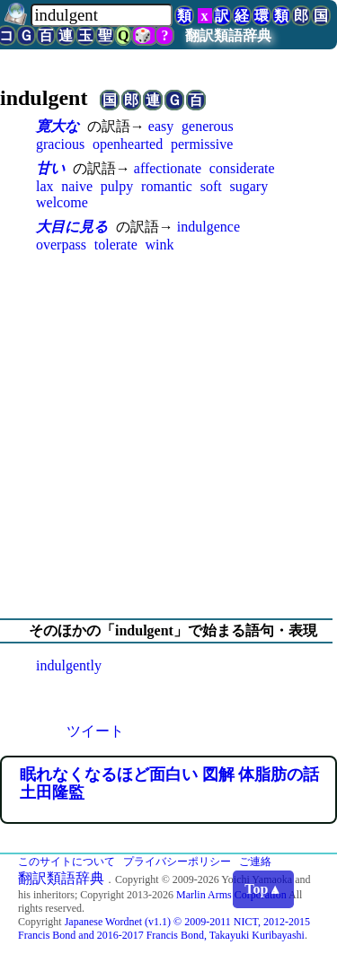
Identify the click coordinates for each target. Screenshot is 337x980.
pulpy (117, 186)
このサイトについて (67, 862)
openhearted (128, 144)
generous (208, 126)
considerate (242, 168)
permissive (202, 144)
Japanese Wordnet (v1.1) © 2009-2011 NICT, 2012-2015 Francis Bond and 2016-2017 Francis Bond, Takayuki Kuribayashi (164, 928)
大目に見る (72, 227)
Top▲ (263, 889)
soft (211, 186)
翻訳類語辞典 (228, 35)
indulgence (208, 227)
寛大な (58, 126)
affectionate (168, 168)
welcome (62, 202)
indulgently (69, 665)
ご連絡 (255, 862)
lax (45, 186)
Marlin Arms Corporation (231, 895)
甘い (50, 168)
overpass (61, 245)
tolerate (116, 245)
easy (161, 126)
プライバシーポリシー (177, 862)
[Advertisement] (168, 436)
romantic (167, 186)
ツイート (95, 731)
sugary (249, 186)
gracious (60, 144)
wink (160, 245)
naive (77, 186)
